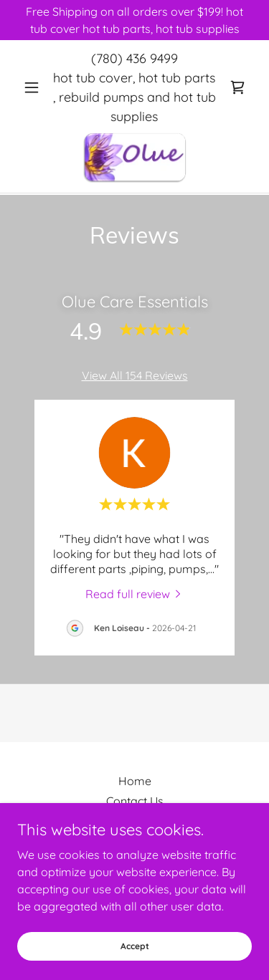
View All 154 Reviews (135, 375)
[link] (237, 87)
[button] (35, 87)
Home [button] (135, 781)
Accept (135, 946)
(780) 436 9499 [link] (134, 58)
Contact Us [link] (135, 801)
